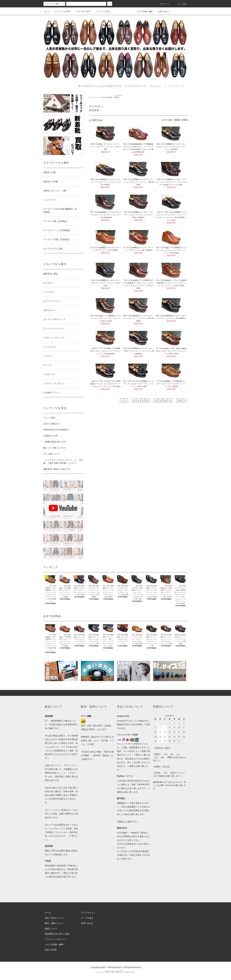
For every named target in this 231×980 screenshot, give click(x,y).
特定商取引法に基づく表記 (57, 934)
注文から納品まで (52, 424)
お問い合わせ (162, 12)
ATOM (54, 950)
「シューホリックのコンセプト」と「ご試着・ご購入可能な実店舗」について (63, 461)
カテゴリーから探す (61, 12)
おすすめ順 (167, 120)
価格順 (177, 120)
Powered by (115, 972)
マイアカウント (88, 913)
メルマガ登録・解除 (143, 12)
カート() (180, 4)
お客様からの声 (51, 436)
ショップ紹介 (49, 418)
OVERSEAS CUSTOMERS (56, 430)
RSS (47, 950)
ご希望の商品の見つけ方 (55, 442)
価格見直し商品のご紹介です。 (58, 469)
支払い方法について (54, 918)
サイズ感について (52, 454)
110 (179, 401)
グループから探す (82, 12)
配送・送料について (54, 923)
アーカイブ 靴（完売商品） (105, 97)
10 (165, 401)
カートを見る (87, 918)
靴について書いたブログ (55, 448)
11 (170, 401)
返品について (51, 929)
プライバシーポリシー (55, 939)
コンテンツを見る (101, 12)
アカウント (163, 4)
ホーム (47, 12)
